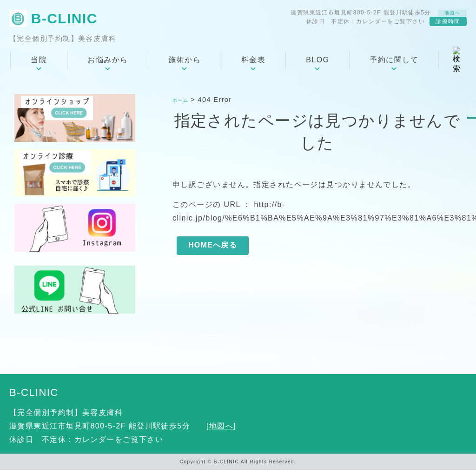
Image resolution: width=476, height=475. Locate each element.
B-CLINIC (34, 398)
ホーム (183, 105)
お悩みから (108, 65)
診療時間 (448, 25)
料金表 (253, 65)
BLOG (317, 65)
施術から (185, 65)
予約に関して (394, 65)
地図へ (448, 14)
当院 (39, 65)
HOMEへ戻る (213, 252)
